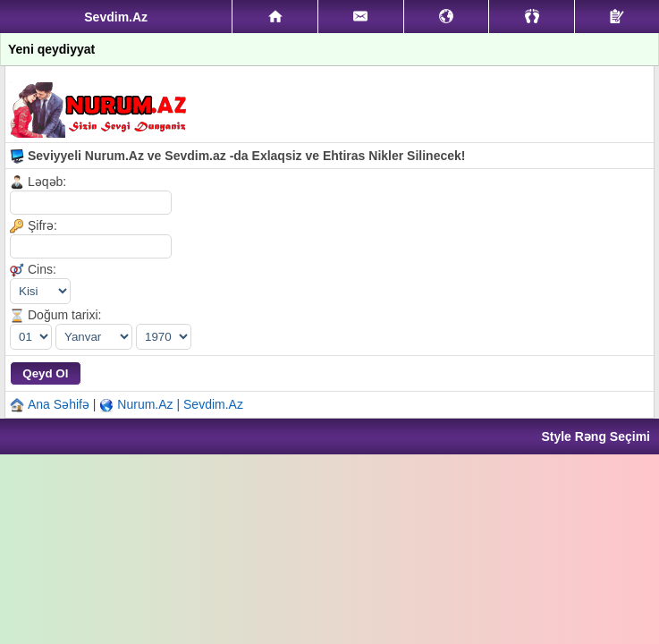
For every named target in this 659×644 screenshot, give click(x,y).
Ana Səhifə (59, 404)
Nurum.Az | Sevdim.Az (180, 404)
